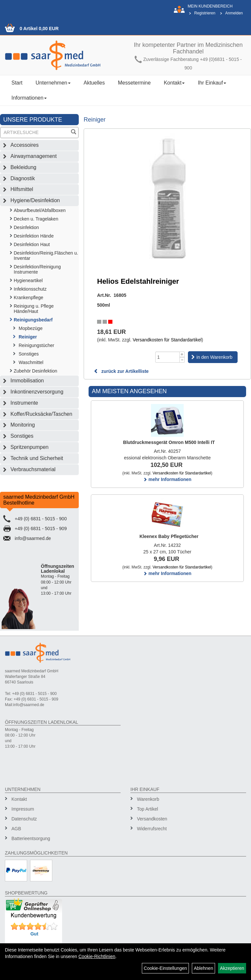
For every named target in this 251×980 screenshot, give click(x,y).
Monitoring (23, 425)
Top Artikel (148, 809)
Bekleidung (23, 167)
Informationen (29, 98)
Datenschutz (24, 819)
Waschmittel (31, 362)
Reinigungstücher (36, 345)
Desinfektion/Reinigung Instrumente (37, 269)
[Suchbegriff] (35, 133)
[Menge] (167, 357)
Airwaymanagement (33, 156)
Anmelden (234, 13)
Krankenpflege (28, 298)
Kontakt (174, 83)
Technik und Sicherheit (37, 458)
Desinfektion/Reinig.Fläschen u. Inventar (46, 256)
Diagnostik (23, 178)
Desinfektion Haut (32, 244)
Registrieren (205, 13)
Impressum (23, 809)
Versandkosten (152, 819)
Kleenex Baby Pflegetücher (169, 536)
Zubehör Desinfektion (35, 371)
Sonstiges (29, 354)
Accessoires (25, 145)
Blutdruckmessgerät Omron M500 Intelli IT (169, 442)
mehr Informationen (167, 479)
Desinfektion (26, 227)
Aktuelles (94, 83)
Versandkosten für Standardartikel (167, 340)
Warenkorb (148, 799)
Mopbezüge (31, 328)
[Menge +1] (182, 354)
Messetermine (134, 83)
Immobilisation (27, 381)
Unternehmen (53, 83)
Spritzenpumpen (30, 447)
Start (17, 83)
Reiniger (28, 337)
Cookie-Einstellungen (165, 968)
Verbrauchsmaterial (33, 469)
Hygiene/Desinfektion (35, 200)
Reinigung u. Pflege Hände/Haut (34, 309)
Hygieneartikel (28, 280)
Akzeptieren (232, 968)
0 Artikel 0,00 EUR (39, 29)
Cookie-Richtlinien (97, 956)
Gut (34, 934)
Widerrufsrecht (152, 829)
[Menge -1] (182, 360)
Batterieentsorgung (31, 838)
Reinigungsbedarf (33, 320)
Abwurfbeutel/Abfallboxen (40, 210)
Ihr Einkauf (212, 83)
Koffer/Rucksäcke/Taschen (41, 414)
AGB (16, 829)
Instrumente (24, 403)
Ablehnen (203, 968)
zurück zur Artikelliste (121, 371)
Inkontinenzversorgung (37, 392)
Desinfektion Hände (34, 236)
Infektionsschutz (30, 289)
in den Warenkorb (214, 357)
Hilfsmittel (22, 189)
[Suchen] (74, 133)
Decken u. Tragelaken (36, 219)
